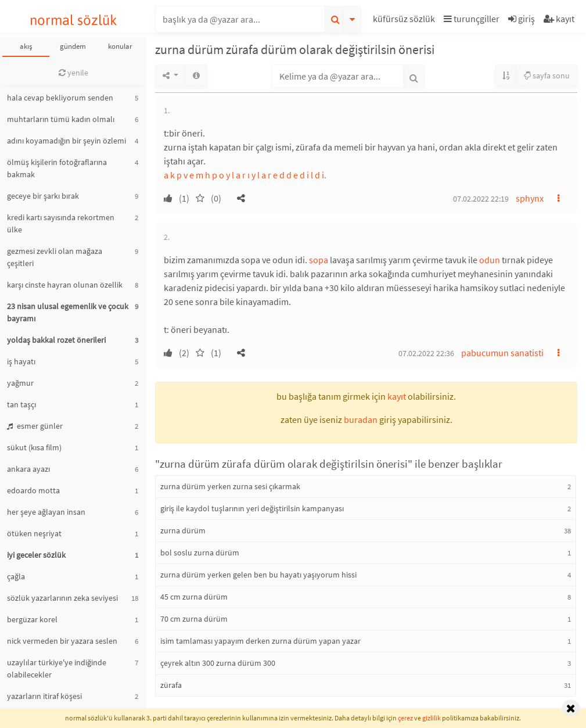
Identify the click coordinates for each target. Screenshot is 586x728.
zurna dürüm (183, 530)
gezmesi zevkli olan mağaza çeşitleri (55, 257)
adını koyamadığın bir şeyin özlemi (66, 141)
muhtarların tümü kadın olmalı (61, 119)
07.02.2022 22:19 (481, 199)
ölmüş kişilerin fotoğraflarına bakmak (57, 168)
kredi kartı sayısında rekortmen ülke (61, 223)
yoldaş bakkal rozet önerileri (56, 340)
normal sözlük (73, 20)
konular (120, 46)
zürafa (171, 685)
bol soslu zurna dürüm (200, 553)
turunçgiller (472, 19)
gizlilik (432, 718)
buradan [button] (361, 419)
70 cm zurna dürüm (194, 619)
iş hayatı (21, 361)
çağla (16, 576)
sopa (319, 260)
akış (26, 46)
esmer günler (35, 426)
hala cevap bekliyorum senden (60, 98)
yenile (73, 73)
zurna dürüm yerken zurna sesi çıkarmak (230, 486)
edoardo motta (33, 490)
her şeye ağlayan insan (46, 512)
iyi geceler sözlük (36, 555)
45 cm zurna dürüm (194, 597)
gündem (73, 46)
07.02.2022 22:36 (426, 353)
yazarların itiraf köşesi (44, 696)
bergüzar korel (32, 619)
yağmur (20, 383)
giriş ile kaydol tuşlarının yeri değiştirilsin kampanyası (252, 508)
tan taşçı (21, 404)
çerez (405, 718)
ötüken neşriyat (34, 533)
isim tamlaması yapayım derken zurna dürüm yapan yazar (260, 641)
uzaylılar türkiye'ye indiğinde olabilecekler (57, 668)
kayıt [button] (397, 396)
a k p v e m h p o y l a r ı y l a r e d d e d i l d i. (245, 175)
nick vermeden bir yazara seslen (62, 641)
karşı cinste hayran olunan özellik (65, 285)
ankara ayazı (28, 469)
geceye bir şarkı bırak (43, 196)
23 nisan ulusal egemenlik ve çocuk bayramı (68, 312)
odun (490, 260)
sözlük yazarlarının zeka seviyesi (62, 598)
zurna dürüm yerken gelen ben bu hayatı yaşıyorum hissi (258, 575)
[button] (405, 21)
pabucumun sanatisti (502, 353)
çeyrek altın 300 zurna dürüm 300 (218, 663)
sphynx (530, 198)
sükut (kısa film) (34, 447)
